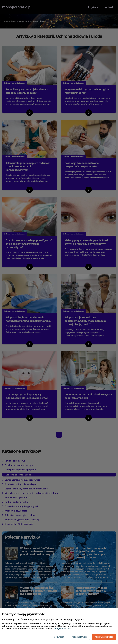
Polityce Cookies (62, 628)
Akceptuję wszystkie (104, 637)
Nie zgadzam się (79, 637)
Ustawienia (59, 637)
